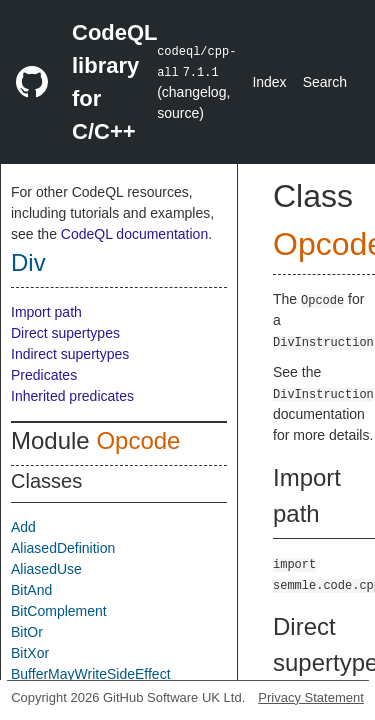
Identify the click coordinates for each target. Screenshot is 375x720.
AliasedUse (46, 569)
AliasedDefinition (63, 548)
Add (23, 527)
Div (28, 262)
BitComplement (59, 611)
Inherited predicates (72, 396)
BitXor (30, 653)
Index (269, 82)
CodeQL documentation (134, 234)
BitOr (27, 632)
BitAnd (31, 590)
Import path (46, 312)
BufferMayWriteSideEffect (91, 674)
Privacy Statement (311, 697)
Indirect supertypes (70, 354)
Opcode (138, 440)
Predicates (44, 375)
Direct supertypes (65, 333)
